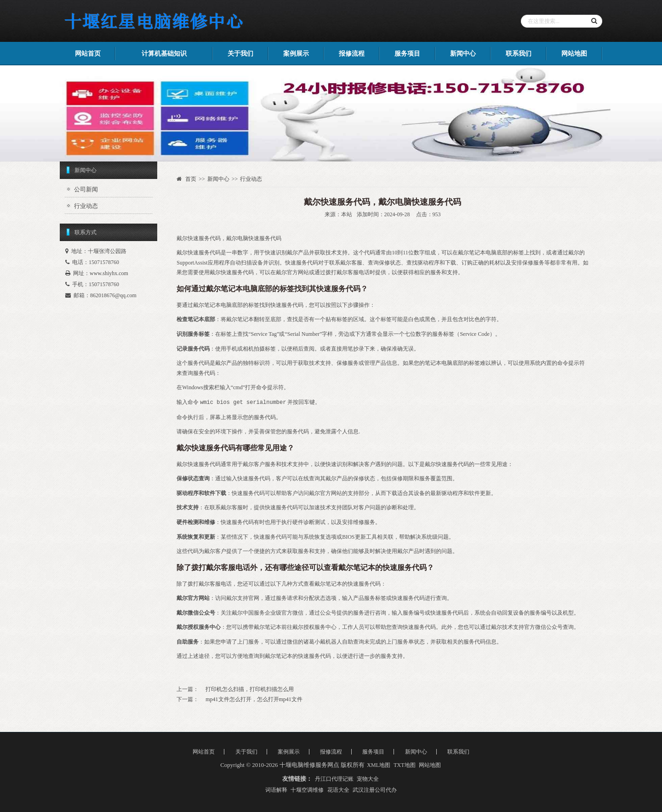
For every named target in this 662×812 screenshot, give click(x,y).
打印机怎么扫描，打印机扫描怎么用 (250, 689)
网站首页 (88, 54)
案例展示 (296, 54)
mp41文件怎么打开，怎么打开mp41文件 (254, 699)
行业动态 (86, 206)
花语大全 (338, 790)
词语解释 (276, 790)
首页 (191, 179)
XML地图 (379, 765)
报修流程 (352, 54)
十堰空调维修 (307, 790)
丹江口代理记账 (334, 779)
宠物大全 (368, 779)
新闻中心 (463, 54)
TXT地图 (404, 765)
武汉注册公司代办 (375, 790)
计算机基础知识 (164, 54)
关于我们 (240, 54)
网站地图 (574, 54)
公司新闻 (86, 189)
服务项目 (407, 54)
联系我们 (519, 54)
